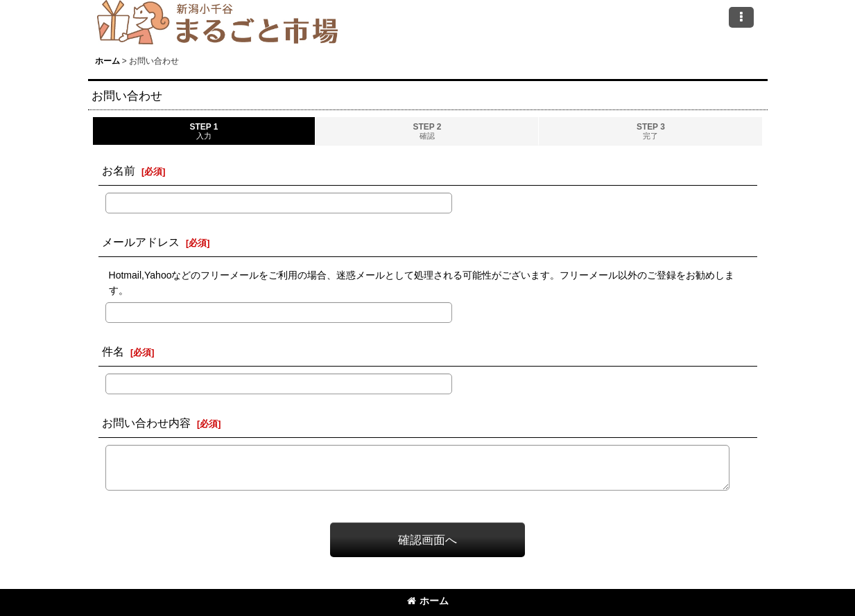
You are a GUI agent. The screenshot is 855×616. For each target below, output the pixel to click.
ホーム (428, 601)
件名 (113, 351)
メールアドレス (141, 242)
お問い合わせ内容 (146, 423)
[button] (741, 17)
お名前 (119, 170)
